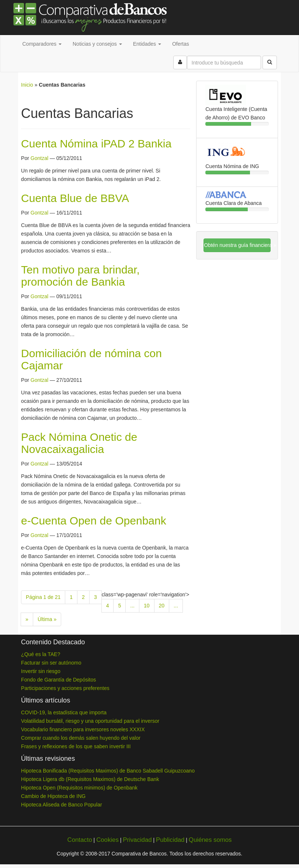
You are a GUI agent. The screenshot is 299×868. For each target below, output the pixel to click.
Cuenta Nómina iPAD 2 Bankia (96, 144)
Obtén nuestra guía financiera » (237, 245)
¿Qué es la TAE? (41, 654)
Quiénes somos (210, 840)
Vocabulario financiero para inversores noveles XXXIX (83, 729)
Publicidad (170, 840)
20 (162, 606)
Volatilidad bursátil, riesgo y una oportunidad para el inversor (90, 721)
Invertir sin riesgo (41, 671)
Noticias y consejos (97, 44)
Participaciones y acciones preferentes (65, 688)
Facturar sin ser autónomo (51, 663)
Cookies (107, 840)
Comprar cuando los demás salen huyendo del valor (81, 738)
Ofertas (181, 44)
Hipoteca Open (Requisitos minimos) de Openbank (79, 788)
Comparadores (42, 44)
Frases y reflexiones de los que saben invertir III (76, 746)
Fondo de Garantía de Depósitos (58, 680)
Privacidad (137, 840)
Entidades (147, 44)
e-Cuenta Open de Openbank (94, 521)
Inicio (27, 85)
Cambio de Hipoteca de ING (53, 796)
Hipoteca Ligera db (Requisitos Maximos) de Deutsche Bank (90, 779)
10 (147, 606)
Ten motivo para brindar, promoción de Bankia (80, 276)
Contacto (80, 840)
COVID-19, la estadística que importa (64, 712)
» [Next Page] (27, 619)
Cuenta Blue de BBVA (75, 198)
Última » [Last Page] (47, 619)
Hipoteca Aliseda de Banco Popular (61, 805)
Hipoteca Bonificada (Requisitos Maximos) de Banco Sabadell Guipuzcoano (108, 771)
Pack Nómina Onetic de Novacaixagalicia (79, 443)
